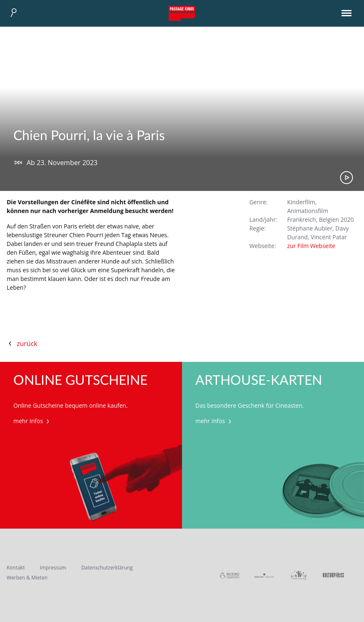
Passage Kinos (182, 13)
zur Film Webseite (311, 246)
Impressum (53, 568)
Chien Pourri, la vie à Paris (89, 136)
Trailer (347, 178)
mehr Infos (32, 421)
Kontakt (16, 568)
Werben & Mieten (27, 578)
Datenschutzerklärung (107, 568)
